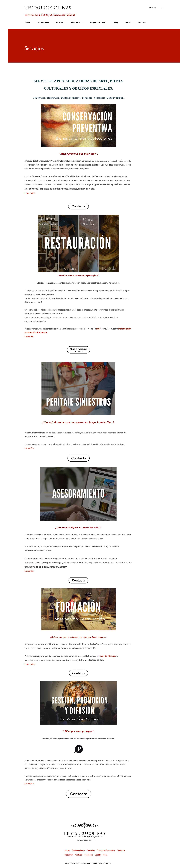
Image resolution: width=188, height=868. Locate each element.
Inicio (26, 22)
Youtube (79, 855)
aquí (98, 329)
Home (68, 850)
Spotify (98, 855)
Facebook (89, 855)
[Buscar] (153, 8)
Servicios (58, 22)
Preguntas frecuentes (97, 22)
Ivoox (105, 855)
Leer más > (30, 193)
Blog (115, 22)
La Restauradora (75, 22)
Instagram (70, 855)
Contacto (141, 22)
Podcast (126, 22)
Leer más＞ (30, 784)
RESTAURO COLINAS (48, 8)
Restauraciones (41, 22)
